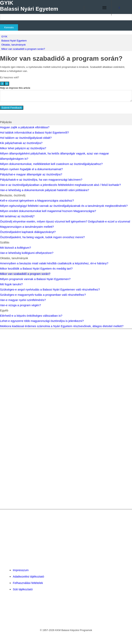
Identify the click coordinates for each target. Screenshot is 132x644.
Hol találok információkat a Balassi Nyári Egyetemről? (34, 132)
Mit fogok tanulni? (11, 284)
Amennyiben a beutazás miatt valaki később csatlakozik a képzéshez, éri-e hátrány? (54, 263)
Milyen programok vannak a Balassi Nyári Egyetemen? (35, 279)
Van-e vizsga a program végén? (21, 305)
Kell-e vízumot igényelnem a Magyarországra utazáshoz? (37, 200)
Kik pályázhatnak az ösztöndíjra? (21, 143)
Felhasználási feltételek (28, 583)
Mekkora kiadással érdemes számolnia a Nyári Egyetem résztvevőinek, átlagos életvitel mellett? (62, 326)
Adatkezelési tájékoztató (28, 576)
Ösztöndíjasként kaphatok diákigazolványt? (28, 232)
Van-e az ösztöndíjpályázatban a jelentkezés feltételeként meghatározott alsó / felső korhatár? (60, 185)
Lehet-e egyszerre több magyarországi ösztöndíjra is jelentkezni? (42, 321)
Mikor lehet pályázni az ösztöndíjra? (23, 148)
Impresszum (21, 570)
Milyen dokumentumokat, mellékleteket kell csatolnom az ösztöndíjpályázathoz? (51, 164)
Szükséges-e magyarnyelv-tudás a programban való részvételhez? (43, 295)
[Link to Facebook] (119, 8)
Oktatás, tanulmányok (14, 45)
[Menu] (104, 8)
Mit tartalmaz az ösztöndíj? (17, 216)
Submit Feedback (12, 108)
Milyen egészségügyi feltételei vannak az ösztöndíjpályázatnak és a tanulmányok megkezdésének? (64, 206)
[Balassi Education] (55, 8)
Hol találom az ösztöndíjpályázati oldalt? (26, 138)
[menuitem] (82, 8)
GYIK (4, 37)
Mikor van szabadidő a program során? (23, 49)
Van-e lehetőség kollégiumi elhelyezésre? (27, 253)
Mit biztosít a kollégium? (15, 248)
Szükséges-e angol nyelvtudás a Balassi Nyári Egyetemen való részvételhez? (50, 289)
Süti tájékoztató (23, 589)
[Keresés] (82, 8)
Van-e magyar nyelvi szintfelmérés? (23, 300)
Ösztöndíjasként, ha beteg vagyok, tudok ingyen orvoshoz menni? (42, 237)
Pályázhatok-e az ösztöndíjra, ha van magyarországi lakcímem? (41, 180)
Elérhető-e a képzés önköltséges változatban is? (31, 316)
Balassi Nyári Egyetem (14, 41)
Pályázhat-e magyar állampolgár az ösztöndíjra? (31, 174)
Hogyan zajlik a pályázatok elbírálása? (25, 127)
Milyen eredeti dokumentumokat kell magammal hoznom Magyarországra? (48, 211)
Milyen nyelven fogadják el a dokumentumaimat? (31, 169)
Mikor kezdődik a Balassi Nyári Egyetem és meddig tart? (36, 269)
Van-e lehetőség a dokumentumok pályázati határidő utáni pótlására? (45, 190)
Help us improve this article (15, 88)
